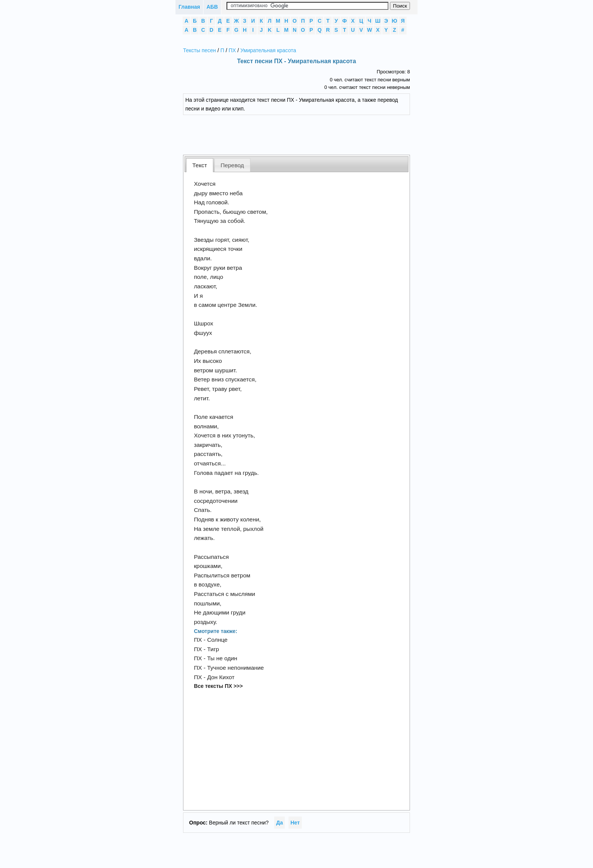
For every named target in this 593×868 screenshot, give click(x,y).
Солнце (217, 640)
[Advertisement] (302, 134)
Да (279, 823)
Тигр (213, 649)
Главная (189, 7)
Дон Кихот (221, 677)
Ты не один (222, 658)
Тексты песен (199, 50)
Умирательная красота (268, 50)
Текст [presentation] (200, 165)
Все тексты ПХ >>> (218, 686)
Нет (295, 823)
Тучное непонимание (236, 668)
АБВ (212, 7)
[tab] (200, 165)
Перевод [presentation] (232, 165)
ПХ (232, 50)
